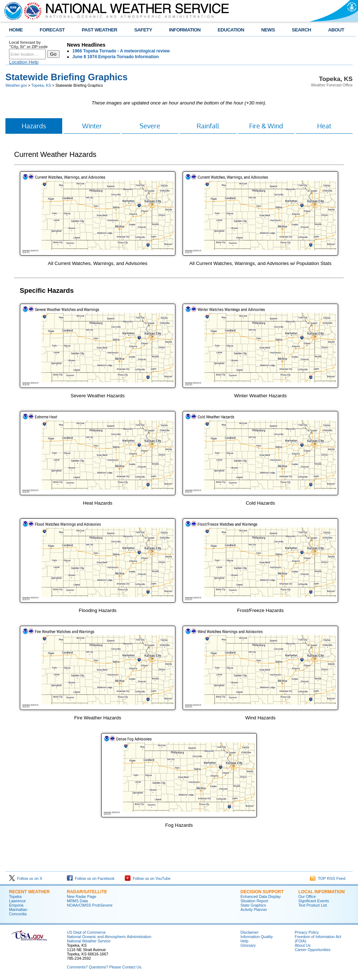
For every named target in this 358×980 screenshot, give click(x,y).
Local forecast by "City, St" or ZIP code (28, 44)
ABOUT (336, 30)
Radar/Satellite (87, 892)
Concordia (18, 914)
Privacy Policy (307, 932)
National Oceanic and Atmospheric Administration (109, 937)
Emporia (16, 905)
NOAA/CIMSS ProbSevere (90, 905)
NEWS (268, 30)
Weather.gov (16, 85)
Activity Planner (254, 910)
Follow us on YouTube (148, 878)
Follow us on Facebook (91, 878)
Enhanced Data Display (261, 896)
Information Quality (257, 937)
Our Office (307, 896)
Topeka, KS (41, 85)
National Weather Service (89, 941)
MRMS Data (77, 901)
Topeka (15, 896)
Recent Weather (29, 892)
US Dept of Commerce (86, 932)
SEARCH (301, 30)
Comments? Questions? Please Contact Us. (105, 967)
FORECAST (52, 30)
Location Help (24, 62)
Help (244, 941)
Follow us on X (26, 878)
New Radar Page (82, 896)
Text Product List (313, 905)
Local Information (321, 892)
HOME (16, 30)
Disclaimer (250, 932)
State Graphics (253, 905)
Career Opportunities (313, 950)
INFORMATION (185, 30)
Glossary (248, 945)
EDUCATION (231, 30)
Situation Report (254, 901)
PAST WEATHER (99, 30)
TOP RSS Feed (328, 878)
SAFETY (143, 30)
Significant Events (314, 901)
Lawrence (17, 901)
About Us (303, 945)
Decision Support (262, 892)
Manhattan (18, 910)
